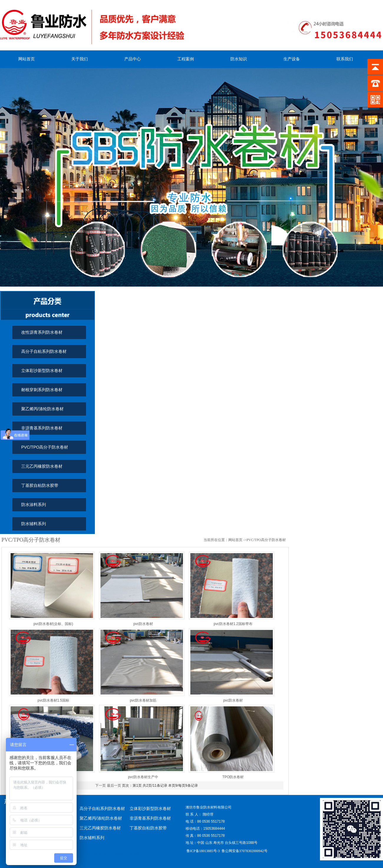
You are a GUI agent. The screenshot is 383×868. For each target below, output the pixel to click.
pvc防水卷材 (143, 624)
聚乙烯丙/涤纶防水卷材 (42, 409)
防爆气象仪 (134, 853)
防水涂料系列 (34, 505)
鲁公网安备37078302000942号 (245, 851)
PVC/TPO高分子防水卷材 (45, 447)
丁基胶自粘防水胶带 (40, 485)
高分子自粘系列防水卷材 (44, 351)
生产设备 (292, 59)
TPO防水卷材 (233, 777)
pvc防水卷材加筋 (143, 700)
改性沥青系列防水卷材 (42, 332)
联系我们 (345, 59)
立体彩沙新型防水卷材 (42, 371)
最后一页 (114, 786)
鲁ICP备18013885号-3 (203, 851)
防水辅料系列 (34, 524)
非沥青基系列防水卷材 (42, 428)
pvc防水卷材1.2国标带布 (233, 624)
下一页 (100, 786)
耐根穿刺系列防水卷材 (42, 390)
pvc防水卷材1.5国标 (53, 700)
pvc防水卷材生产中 (143, 777)
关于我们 (80, 59)
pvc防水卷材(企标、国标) (53, 624)
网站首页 (27, 59)
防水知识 (239, 59)
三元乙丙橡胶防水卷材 (42, 466)
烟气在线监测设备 (88, 853)
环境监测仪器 (114, 853)
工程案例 (186, 59)
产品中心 (133, 59)
